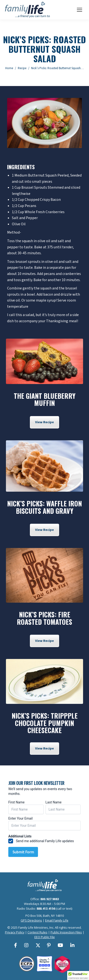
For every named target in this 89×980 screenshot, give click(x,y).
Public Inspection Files (66, 932)
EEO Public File (45, 937)
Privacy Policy (15, 932)
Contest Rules (37, 932)
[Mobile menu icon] (80, 10)
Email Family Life (57, 920)
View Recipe (44, 422)
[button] (78, 975)
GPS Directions (31, 920)
